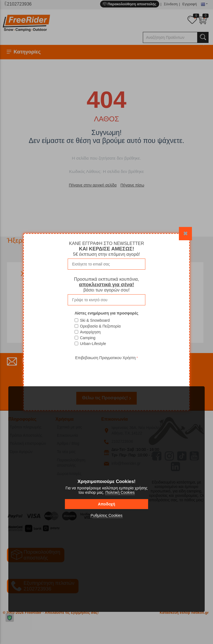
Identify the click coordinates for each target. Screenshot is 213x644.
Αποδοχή (106, 504)
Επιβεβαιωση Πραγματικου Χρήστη (105, 358)
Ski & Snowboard (95, 320)
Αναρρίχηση (90, 332)
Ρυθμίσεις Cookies (106, 515)
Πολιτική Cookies (120, 492)
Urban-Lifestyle (93, 344)
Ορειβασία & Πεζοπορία (100, 326)
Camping (88, 338)
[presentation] (106, 372)
